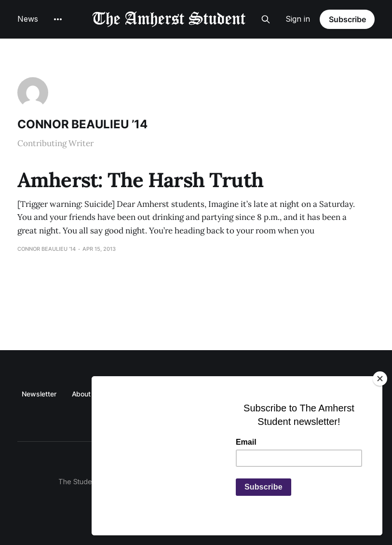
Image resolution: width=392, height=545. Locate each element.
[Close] (380, 379)
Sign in (298, 19)
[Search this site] (266, 19)
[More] (58, 19)
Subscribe (347, 19)
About (81, 394)
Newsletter (39, 394)
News (28, 19)
